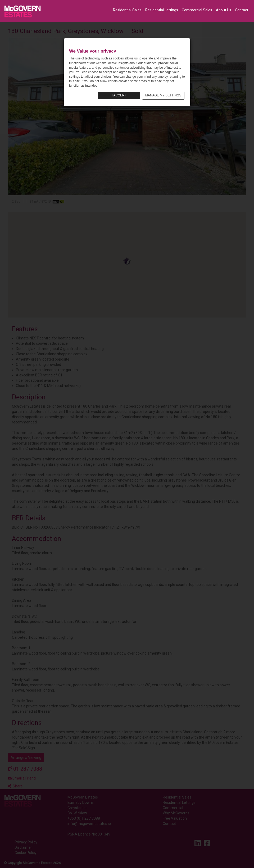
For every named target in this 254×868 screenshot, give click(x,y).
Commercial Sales (197, 10)
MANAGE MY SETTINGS (163, 95)
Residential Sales (127, 10)
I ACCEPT (119, 95)
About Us (224, 10)
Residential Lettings (162, 10)
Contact (242, 10)
